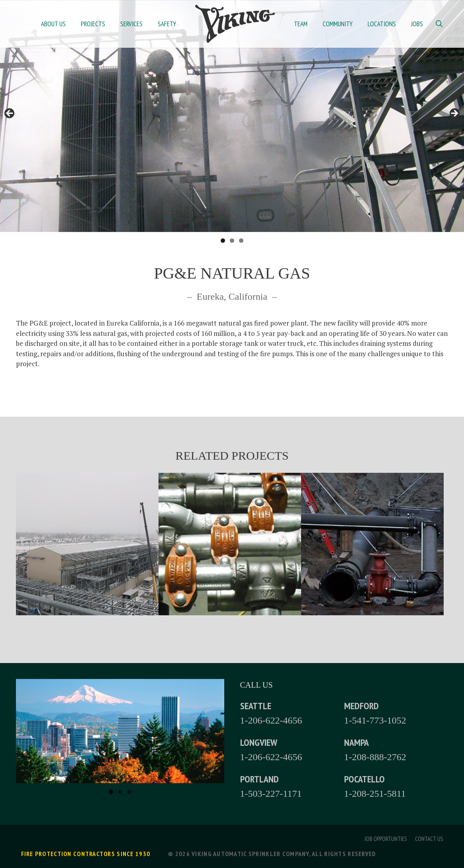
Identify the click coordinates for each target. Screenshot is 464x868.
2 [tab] (232, 241)
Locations (382, 24)
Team (301, 24)
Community (338, 24)
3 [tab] (241, 241)
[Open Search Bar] (439, 24)
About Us (53, 24)
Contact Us (429, 839)
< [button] (10, 114)
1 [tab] (223, 241)
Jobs (417, 24)
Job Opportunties (386, 839)
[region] (232, 116)
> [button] (454, 114)
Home (235, 24)
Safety (167, 24)
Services (131, 24)
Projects (93, 24)
